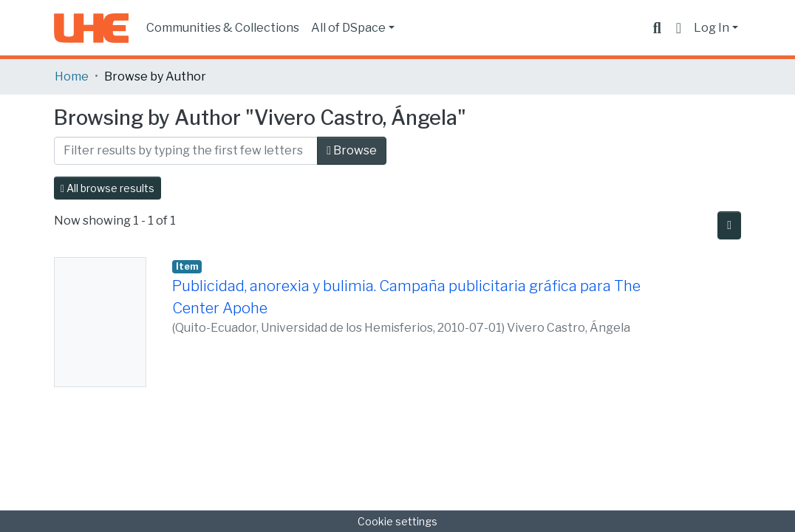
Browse (352, 150)
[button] (679, 28)
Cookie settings (397, 521)
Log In (712, 28)
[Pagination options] (729, 225)
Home (72, 76)
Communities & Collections (223, 28)
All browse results (108, 188)
